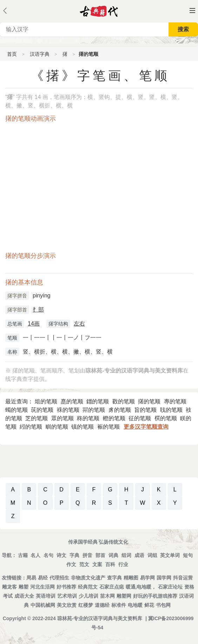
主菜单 (192, 11)
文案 (97, 564)
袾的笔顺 (68, 410)
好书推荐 (66, 587)
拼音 (87, 555)
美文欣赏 (67, 605)
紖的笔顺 (31, 427)
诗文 (61, 555)
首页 (12, 54)
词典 (113, 555)
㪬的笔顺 (124, 401)
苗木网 (107, 596)
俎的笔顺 (46, 401)
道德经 (102, 605)
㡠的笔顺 (114, 418)
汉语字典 (40, 54)
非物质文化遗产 (88, 578)
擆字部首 (17, 310)
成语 (139, 555)
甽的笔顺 (57, 427)
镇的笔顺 (82, 427)
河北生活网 (42, 587)
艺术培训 (67, 596)
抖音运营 (183, 578)
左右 (79, 324)
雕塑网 (124, 596)
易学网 (147, 578)
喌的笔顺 (94, 410)
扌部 (38, 310)
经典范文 (88, 587)
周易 (31, 578)
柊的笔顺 (88, 418)
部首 (100, 555)
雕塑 (24, 587)
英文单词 (170, 555)
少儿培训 (88, 596)
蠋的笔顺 (16, 410)
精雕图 (131, 578)
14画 (34, 324)
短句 (188, 555)
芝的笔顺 (37, 418)
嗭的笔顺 (72, 401)
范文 (84, 564)
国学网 (164, 578)
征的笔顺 (140, 418)
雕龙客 (9, 587)
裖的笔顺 (108, 427)
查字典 (114, 578)
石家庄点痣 (112, 587)
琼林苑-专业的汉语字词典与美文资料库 (100, 618)
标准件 (119, 605)
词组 (152, 555)
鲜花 (149, 605)
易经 (43, 578)
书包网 (163, 605)
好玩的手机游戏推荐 (155, 596)
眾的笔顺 (62, 418)
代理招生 (59, 578)
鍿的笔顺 (98, 401)
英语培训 (46, 596)
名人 (35, 555)
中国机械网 (43, 605)
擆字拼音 (17, 296)
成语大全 (24, 596)
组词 (126, 555)
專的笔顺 (175, 401)
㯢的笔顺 (166, 418)
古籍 (23, 555)
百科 (110, 564)
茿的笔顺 (42, 410)
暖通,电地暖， (141, 587)
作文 (71, 564)
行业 (123, 564)
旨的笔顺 (145, 410)
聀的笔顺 (171, 410)
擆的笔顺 (149, 401)
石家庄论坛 (170, 587)
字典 (74, 555)
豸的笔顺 (120, 410)
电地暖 (135, 605)
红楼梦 (86, 605)
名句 (48, 555)
